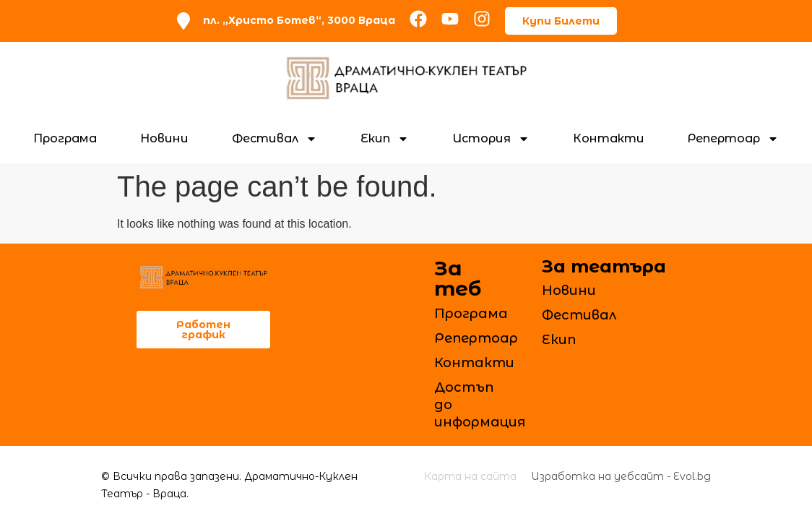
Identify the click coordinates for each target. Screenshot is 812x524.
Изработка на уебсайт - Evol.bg (621, 476)
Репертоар (733, 139)
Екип (385, 139)
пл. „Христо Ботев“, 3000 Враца (299, 20)
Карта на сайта (470, 476)
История (491, 139)
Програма (65, 138)
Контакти (609, 138)
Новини (164, 138)
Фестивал (275, 139)
